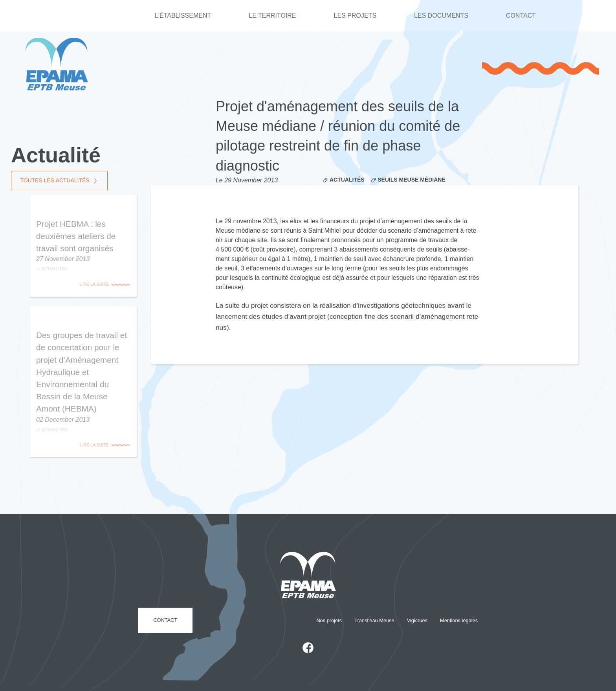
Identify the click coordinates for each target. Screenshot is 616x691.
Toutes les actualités (55, 180)
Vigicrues (417, 620)
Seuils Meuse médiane (412, 180)
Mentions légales (459, 620)
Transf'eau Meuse (374, 620)
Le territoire (272, 16)
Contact (521, 16)
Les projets (355, 16)
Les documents (441, 16)
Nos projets (329, 620)
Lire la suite (94, 284)
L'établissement (183, 16)
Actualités (347, 180)
